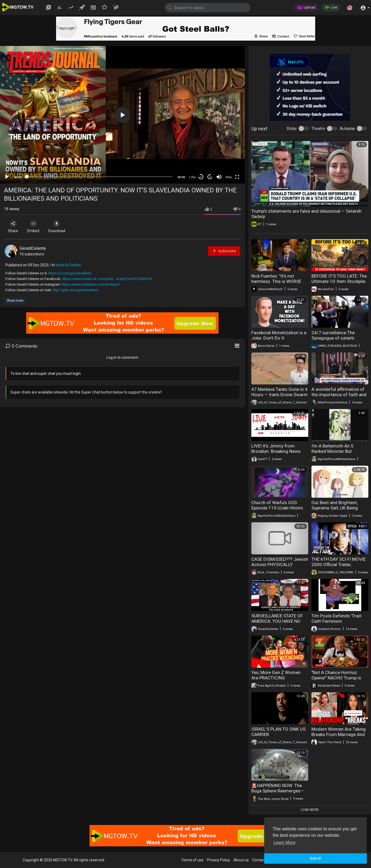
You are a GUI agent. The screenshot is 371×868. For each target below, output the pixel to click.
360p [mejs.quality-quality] (229, 177)
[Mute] (219, 177)
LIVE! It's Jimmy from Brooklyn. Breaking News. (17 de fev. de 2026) (276, 451)
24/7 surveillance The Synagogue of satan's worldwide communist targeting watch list (334, 341)
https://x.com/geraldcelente (70, 273)
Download (60, 227)
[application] (122, 115)
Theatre (318, 129)
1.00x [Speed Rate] (192, 177)
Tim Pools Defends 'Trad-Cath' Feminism (337, 618)
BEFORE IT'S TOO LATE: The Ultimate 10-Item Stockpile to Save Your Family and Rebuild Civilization (339, 284)
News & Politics (68, 265)
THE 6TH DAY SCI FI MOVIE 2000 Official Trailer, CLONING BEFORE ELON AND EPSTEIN (339, 567)
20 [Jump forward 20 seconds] (210, 177)
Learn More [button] (284, 842)
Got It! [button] (315, 858)
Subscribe (224, 251)
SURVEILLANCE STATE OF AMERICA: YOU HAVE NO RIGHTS (277, 621)
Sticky (292, 129)
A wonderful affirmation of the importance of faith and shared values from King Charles (339, 397)
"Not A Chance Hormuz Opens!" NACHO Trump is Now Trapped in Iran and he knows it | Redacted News (339, 680)
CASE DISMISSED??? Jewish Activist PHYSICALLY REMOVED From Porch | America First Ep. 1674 (280, 567)
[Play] (7, 177)
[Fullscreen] (237, 177)
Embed (35, 227)
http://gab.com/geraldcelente (75, 290)
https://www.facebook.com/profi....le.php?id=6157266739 (107, 279)
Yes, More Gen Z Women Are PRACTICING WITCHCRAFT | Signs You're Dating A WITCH (279, 680)
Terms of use (192, 860)
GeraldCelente (33, 248)
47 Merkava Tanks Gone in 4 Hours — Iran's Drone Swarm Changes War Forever (280, 395)
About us (241, 860)
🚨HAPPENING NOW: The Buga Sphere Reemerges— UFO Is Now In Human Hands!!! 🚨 (278, 793)
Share (14, 227)
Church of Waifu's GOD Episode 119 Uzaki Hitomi (277, 505)
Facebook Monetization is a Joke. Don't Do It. (279, 335)
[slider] (100, 177)
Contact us (261, 860)
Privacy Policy (218, 860)
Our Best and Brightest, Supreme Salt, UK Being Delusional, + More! (335, 508)
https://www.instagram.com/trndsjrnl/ (91, 284)
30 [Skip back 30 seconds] (201, 177)
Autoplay (347, 129)
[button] (350, 7)
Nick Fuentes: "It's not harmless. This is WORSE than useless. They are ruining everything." (276, 284)
